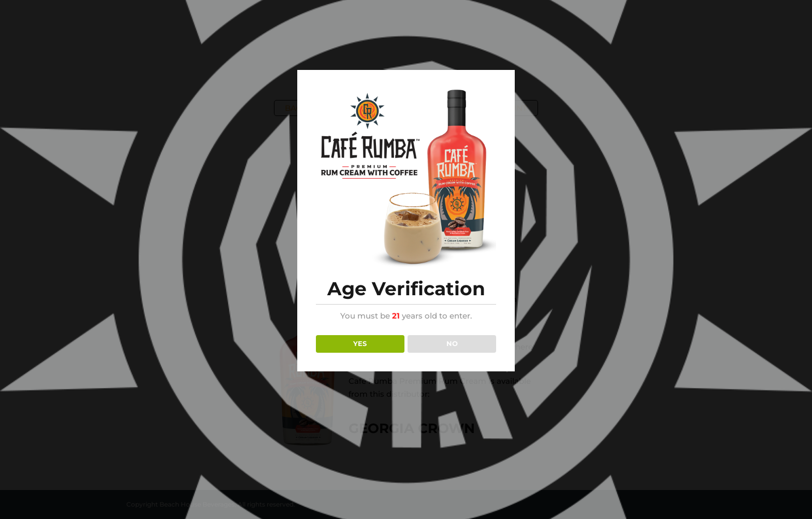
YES (360, 343)
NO (452, 343)
